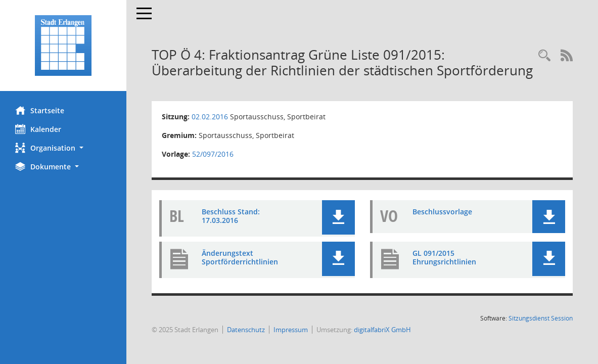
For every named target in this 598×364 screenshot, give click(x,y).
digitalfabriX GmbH (382, 330)
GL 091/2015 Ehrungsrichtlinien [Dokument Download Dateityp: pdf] (444, 257)
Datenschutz (246, 330)
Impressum (291, 330)
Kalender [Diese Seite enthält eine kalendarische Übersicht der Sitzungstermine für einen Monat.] (38, 129)
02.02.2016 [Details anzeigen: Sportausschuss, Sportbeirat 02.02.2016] (210, 117)
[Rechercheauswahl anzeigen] (544, 56)
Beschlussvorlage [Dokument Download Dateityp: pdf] (442, 212)
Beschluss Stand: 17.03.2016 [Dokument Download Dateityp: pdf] (231, 216)
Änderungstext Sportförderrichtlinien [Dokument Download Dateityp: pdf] (240, 257)
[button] (63, 148)
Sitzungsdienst (541, 318)
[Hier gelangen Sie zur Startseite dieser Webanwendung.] (63, 45)
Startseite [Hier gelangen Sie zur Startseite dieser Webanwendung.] (40, 110)
